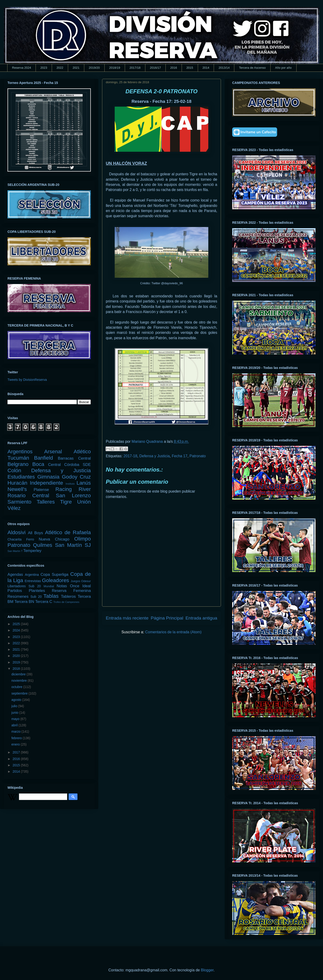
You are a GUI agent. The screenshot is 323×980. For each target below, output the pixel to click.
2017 (17, 752)
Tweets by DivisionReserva (27, 380)
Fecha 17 (180, 456)
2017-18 (130, 456)
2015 (190, 68)
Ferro (30, 539)
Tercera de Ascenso (252, 68)
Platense (41, 490)
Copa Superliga (54, 575)
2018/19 (115, 68)
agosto (17, 700)
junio (15, 713)
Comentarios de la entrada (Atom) (173, 632)
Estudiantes (21, 477)
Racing (64, 489)
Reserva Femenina (71, 591)
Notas (62, 586)
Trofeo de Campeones (66, 602)
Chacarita (15, 539)
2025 (17, 624)
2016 (174, 68)
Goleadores (55, 580)
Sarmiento (19, 502)
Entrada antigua (201, 618)
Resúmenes (18, 596)
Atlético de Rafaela (68, 532)
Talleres (46, 502)
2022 (60, 68)
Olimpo (83, 539)
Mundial (49, 586)
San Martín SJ (73, 545)
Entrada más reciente (127, 618)
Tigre (66, 502)
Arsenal (53, 452)
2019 (17, 662)
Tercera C (44, 602)
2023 (44, 68)
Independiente (46, 483)
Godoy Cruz (76, 477)
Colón (14, 470)
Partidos (15, 591)
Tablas (51, 596)
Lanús (84, 483)
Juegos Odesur (81, 581)
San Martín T (15, 551)
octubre (17, 687)
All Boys (35, 533)
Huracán (17, 483)
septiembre (20, 693)
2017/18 (135, 68)
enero (16, 744)
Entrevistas (33, 581)
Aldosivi (17, 532)
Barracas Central (74, 458)
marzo (17, 731)
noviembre (20, 681)
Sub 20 (36, 597)
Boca (38, 464)
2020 (17, 656)
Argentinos (20, 452)
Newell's (17, 489)
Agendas (15, 575)
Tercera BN (24, 602)
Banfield (43, 458)
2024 (17, 630)
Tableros (68, 596)
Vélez (14, 508)
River (85, 489)
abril (15, 725)
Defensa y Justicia (154, 456)
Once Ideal (80, 586)
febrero (17, 738)
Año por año (283, 68)
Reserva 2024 (22, 68)
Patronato (198, 456)
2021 (76, 68)
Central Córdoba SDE (69, 465)
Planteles (37, 591)
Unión (84, 502)
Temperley (32, 551)
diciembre (19, 674)
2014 (206, 68)
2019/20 (94, 68)
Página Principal (167, 618)
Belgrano (18, 464)
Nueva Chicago (54, 539)
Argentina (32, 575)
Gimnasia (48, 477)
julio (15, 706)
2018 (17, 669)
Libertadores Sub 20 (24, 586)
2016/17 (155, 68)
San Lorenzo (73, 495)
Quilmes (43, 545)
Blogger (207, 970)
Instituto (70, 484)
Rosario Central (28, 495)
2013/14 (224, 68)
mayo (16, 719)
